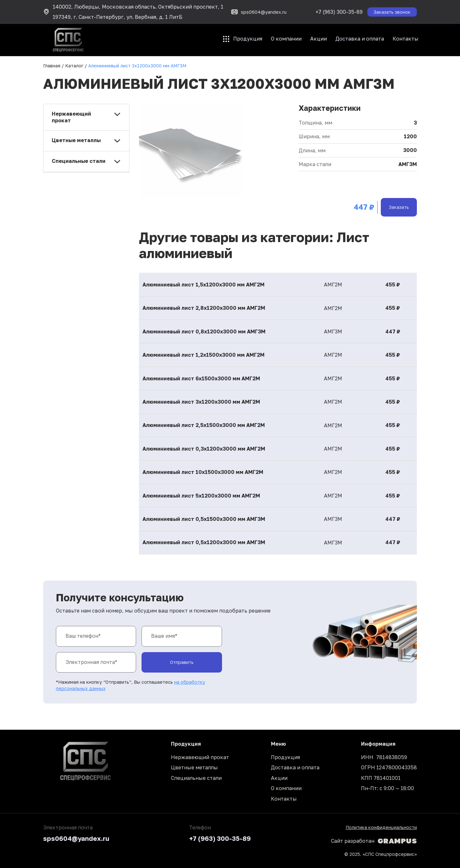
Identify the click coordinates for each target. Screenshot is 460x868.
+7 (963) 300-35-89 (339, 12)
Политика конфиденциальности (381, 827)
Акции (318, 39)
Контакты (406, 39)
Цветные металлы (194, 767)
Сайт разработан (374, 841)
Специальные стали (196, 778)
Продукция (248, 39)
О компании (286, 39)
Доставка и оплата (360, 39)
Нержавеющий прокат (200, 757)
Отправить (182, 662)
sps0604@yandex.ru (76, 838)
